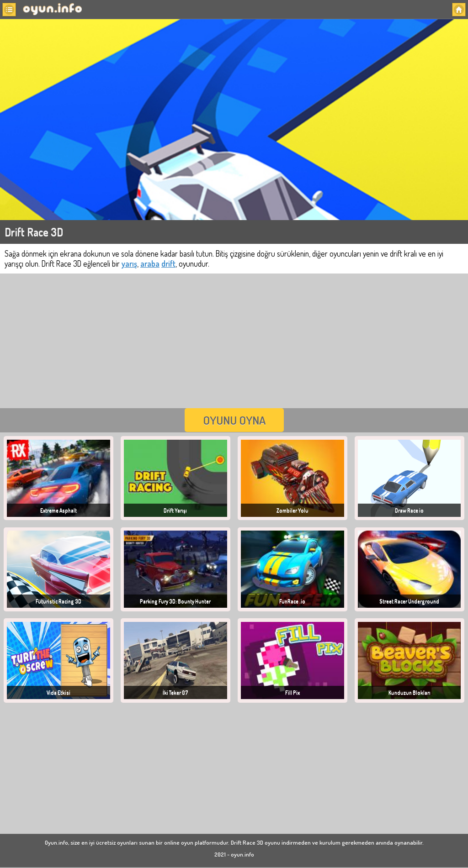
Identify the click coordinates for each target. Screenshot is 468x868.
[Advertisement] (234, 340)
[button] (9, 10)
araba (150, 263)
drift (168, 263)
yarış (129, 263)
